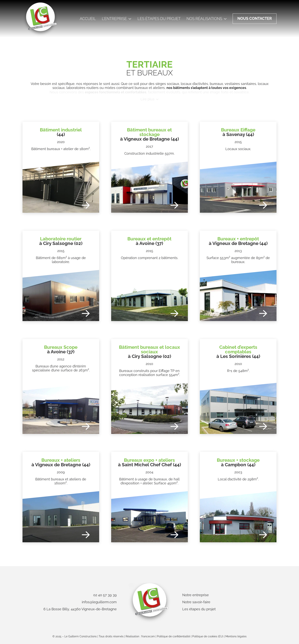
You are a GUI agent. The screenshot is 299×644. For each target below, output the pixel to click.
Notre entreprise (196, 595)
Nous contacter (255, 19)
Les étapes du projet (159, 19)
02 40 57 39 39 (105, 595)
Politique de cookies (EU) (208, 636)
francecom (148, 636)
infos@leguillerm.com (99, 602)
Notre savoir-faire (196, 602)
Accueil (88, 19)
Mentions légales (236, 636)
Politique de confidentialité (174, 636)
